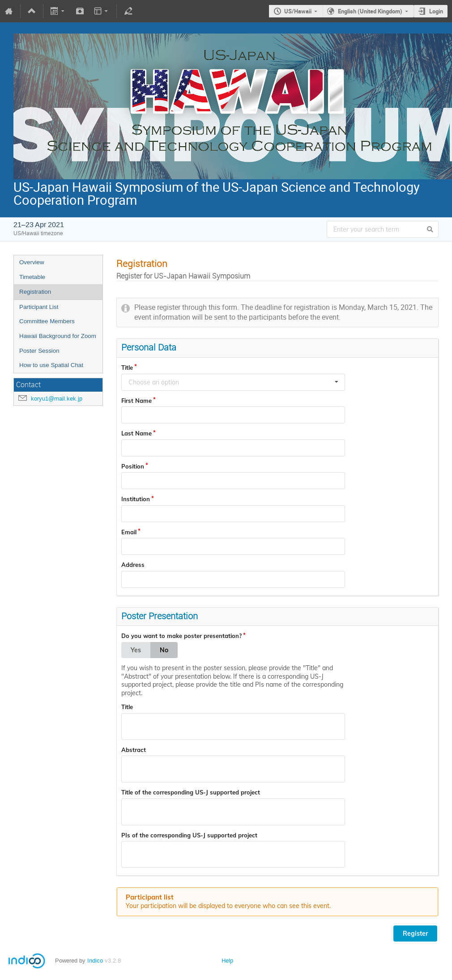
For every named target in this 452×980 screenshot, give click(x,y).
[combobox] (233, 382)
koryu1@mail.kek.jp (57, 399)
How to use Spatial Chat (51, 365)
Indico (95, 961)
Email (129, 532)
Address (133, 565)
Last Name (136, 433)
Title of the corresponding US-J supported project (191, 792)
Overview (32, 262)
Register (415, 934)
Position (133, 466)
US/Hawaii (298, 11)
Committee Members (47, 321)
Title (127, 367)
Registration (35, 292)
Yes (136, 650)
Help (227, 961)
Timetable (32, 277)
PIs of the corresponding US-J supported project (189, 835)
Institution (136, 499)
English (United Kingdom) (370, 11)
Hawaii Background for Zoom (58, 336)
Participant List (39, 307)
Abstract (134, 750)
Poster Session (39, 351)
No (164, 650)
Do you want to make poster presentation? (181, 636)
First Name (136, 401)
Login (436, 11)
